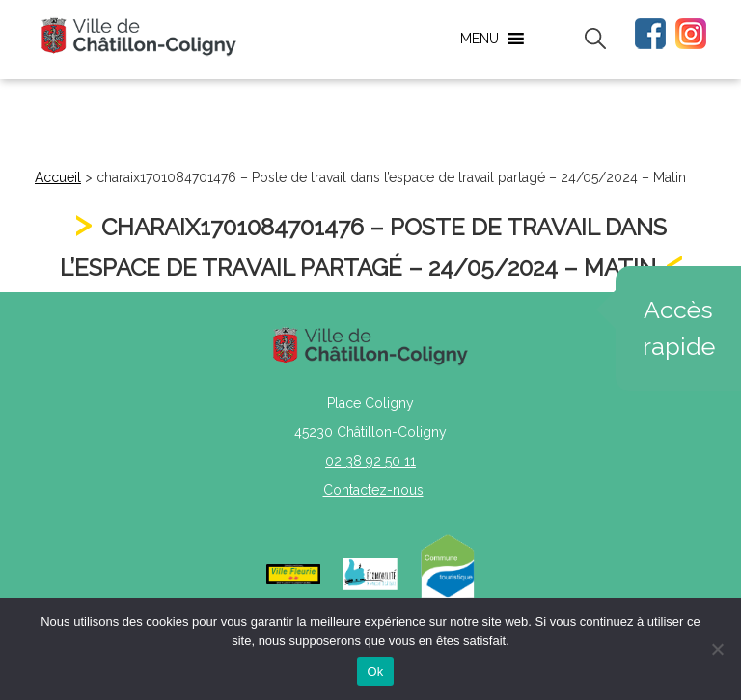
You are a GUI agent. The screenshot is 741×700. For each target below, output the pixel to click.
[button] (480, 39)
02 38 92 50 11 (370, 461)
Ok (375, 672)
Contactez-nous (373, 490)
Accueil (58, 177)
